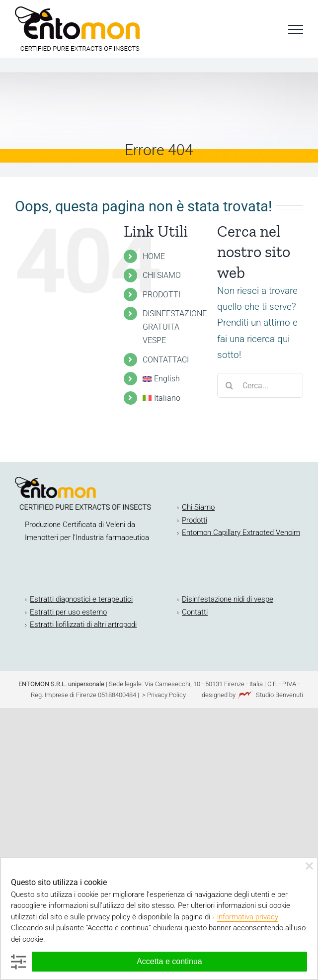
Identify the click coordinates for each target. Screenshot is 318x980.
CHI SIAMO (162, 275)
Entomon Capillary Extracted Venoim (241, 533)
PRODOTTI (161, 295)
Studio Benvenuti (279, 695)
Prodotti (195, 520)
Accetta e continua (169, 961)
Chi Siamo (198, 507)
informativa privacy (248, 917)
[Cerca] (230, 385)
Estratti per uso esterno (68, 612)
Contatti (195, 612)
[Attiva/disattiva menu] (296, 29)
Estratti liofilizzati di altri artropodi (83, 624)
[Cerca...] (260, 385)
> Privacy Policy (163, 695)
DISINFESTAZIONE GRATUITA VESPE (175, 327)
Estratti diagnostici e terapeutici (81, 599)
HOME (154, 256)
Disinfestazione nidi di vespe (228, 599)
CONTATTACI (166, 360)
